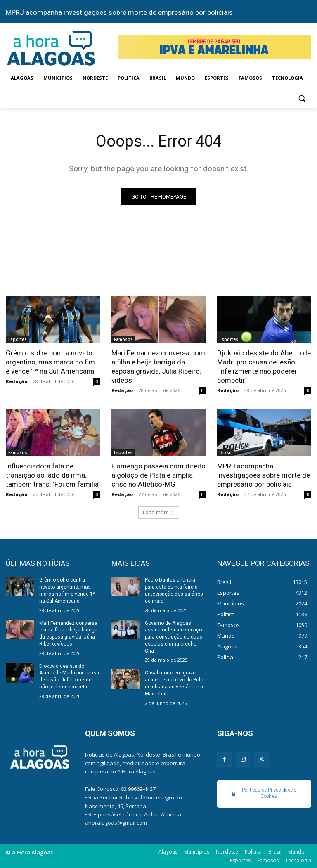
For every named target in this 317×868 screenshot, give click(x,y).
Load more (159, 512)
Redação (17, 381)
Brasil (226, 452)
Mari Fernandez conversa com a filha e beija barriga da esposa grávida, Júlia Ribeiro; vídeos (158, 367)
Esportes (18, 339)
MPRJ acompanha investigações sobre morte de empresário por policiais (119, 12)
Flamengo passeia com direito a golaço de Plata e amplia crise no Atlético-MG (158, 475)
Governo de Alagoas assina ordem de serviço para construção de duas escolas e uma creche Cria (174, 637)
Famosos (123, 339)
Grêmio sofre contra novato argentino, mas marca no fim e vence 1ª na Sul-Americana (50, 362)
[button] (302, 98)
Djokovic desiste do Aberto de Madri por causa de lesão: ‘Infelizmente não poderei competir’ (264, 367)
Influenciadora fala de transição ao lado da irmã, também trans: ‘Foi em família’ (53, 475)
